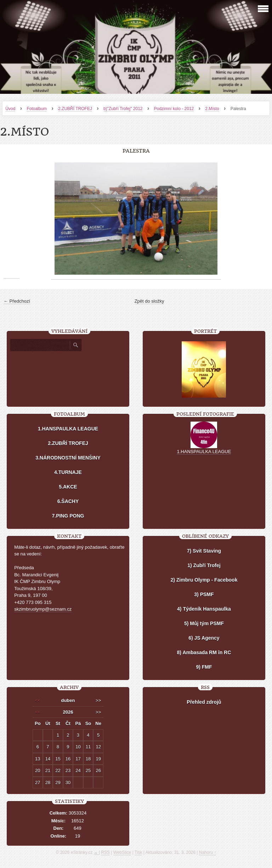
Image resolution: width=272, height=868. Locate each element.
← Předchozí (17, 301)
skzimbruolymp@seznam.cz (43, 609)
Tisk (138, 852)
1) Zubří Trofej (204, 565)
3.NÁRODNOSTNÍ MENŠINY (68, 458)
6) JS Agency (204, 638)
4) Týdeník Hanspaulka (204, 609)
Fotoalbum (37, 109)
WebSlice (122, 852)
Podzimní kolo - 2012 (174, 109)
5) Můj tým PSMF (204, 623)
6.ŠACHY (68, 501)
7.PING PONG (68, 516)
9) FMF (204, 667)
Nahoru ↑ (208, 852)
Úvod (10, 109)
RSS (105, 852)
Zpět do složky (149, 301)
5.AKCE (68, 487)
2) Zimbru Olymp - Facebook (204, 580)
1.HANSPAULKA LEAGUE (68, 429)
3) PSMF (204, 594)
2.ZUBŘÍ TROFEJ (75, 109)
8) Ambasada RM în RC (204, 652)
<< (38, 700)
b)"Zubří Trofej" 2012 (123, 109)
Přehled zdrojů (204, 702)
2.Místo (212, 109)
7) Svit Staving (204, 551)
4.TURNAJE (68, 472)
